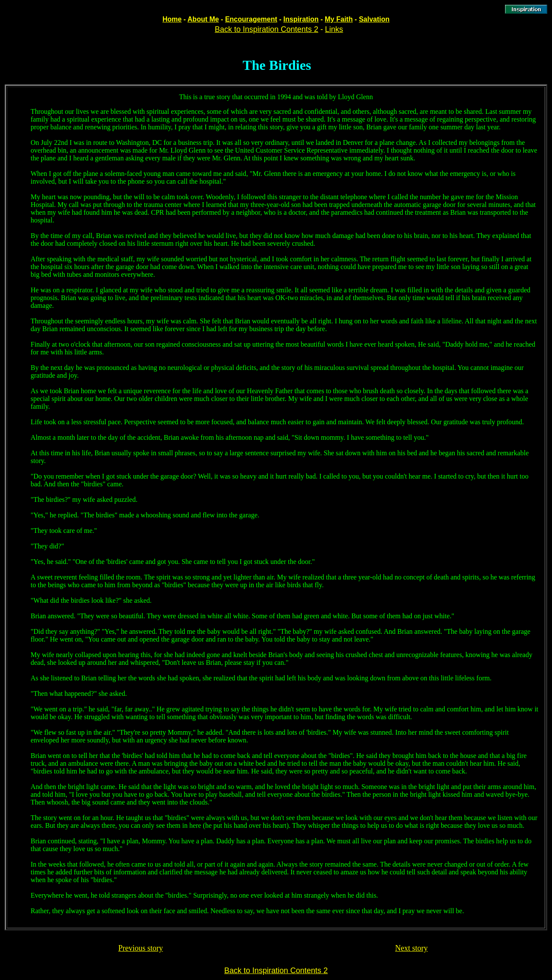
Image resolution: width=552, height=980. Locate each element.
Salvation (374, 19)
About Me (203, 19)
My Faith (339, 19)
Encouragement (251, 19)
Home (172, 19)
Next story (411, 948)
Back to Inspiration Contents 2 (267, 29)
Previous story (141, 948)
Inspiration (301, 19)
